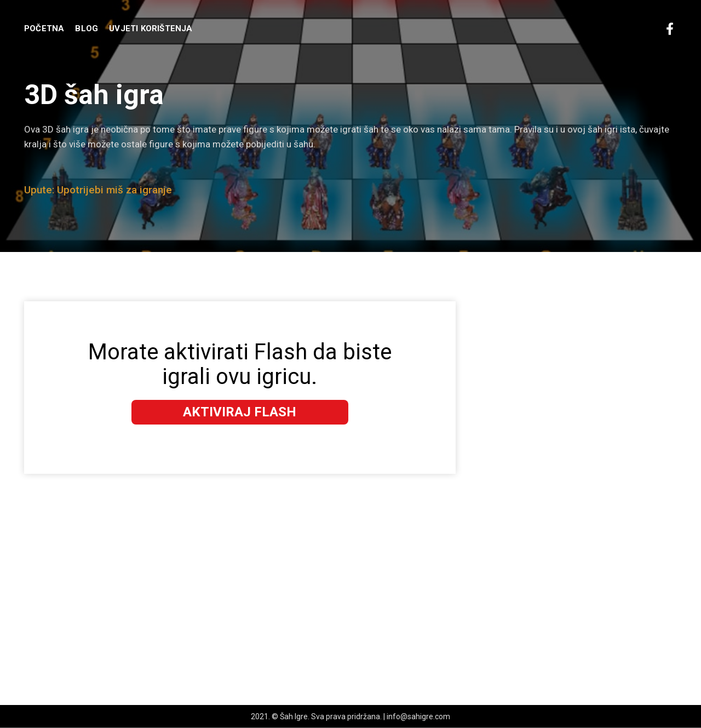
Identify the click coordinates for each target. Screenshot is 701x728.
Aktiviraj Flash (240, 412)
